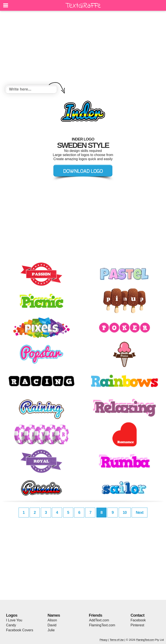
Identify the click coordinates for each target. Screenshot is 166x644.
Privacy (104, 640)
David (52, 625)
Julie (51, 630)
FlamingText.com (102, 625)
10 (125, 513)
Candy (11, 625)
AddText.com (99, 620)
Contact (137, 615)
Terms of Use (117, 640)
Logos (12, 615)
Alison (52, 620)
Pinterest (137, 625)
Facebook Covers (20, 630)
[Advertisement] (83, 48)
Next (140, 513)
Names (54, 615)
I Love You (14, 620)
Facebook (138, 620)
